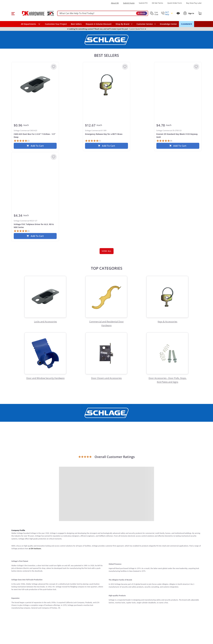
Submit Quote (129, 3)
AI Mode (142, 13)
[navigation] (146, 24)
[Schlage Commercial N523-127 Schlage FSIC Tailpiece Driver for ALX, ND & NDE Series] (35, 175)
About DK (115, 3)
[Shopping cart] (200, 13)
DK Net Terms (157, 3)
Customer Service (145, 24)
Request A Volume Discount (99, 24)
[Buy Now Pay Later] (194, 3)
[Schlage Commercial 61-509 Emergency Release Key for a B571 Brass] (106, 85)
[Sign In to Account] (191, 13)
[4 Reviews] (164, 141)
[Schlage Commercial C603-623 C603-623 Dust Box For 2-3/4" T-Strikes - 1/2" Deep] (35, 85)
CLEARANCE (187, 24)
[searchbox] (103, 13)
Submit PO (143, 3)
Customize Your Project (56, 24)
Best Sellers (76, 24)
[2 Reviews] (22, 141)
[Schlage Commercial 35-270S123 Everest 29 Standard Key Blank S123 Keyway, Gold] (178, 85)
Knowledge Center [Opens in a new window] (168, 24)
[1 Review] (93, 141)
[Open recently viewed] (178, 13)
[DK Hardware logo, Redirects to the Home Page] (35, 13)
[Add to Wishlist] (54, 67)
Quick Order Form (175, 3)
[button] (13, 13)
